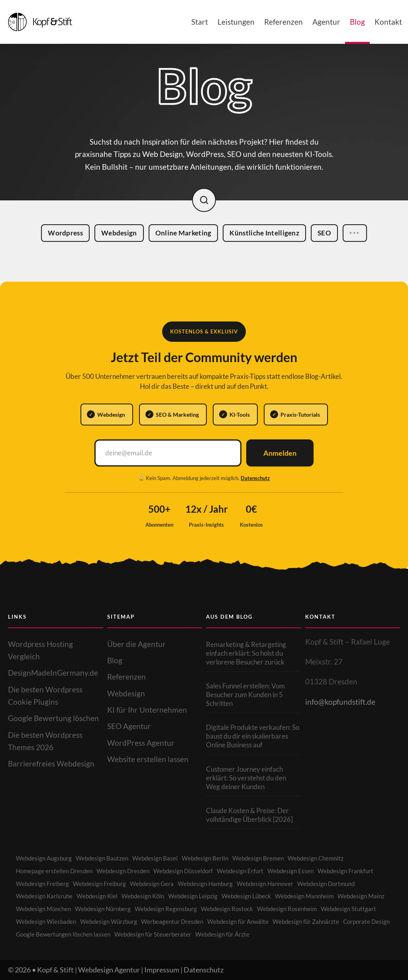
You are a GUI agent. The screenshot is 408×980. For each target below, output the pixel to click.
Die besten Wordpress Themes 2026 (45, 741)
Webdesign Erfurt (240, 871)
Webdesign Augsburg (44, 858)
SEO (328, 234)
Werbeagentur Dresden (172, 921)
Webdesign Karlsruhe (44, 896)
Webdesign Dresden (123, 871)
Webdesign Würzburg (109, 921)
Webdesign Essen (290, 871)
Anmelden (280, 453)
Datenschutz (255, 478)
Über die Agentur (136, 644)
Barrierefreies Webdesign (51, 763)
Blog (357, 22)
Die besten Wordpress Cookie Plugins (45, 696)
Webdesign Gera (152, 884)
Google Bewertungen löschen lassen (63, 934)
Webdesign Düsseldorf (183, 871)
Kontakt (388, 22)
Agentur (326, 22)
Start (200, 22)
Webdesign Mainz (361, 896)
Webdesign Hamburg (205, 884)
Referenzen (283, 22)
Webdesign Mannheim (304, 896)
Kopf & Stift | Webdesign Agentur (88, 970)
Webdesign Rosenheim (287, 909)
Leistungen (236, 22)
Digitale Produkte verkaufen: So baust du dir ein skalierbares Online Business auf (253, 736)
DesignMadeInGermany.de (53, 673)
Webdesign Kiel (97, 896)
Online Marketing (187, 233)
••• (355, 234)
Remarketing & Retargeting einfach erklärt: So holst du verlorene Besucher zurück (246, 653)
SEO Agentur (129, 726)
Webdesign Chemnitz (316, 858)
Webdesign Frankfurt (345, 871)
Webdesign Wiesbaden (46, 921)
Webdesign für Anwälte (238, 921)
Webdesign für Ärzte (222, 934)
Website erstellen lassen (148, 759)
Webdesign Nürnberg (103, 909)
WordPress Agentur (141, 743)
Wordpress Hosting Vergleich (40, 650)
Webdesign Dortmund (326, 884)
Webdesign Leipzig (193, 896)
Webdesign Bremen (258, 858)
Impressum (162, 970)
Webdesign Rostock (227, 909)
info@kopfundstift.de (340, 702)
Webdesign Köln (143, 896)
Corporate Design (366, 921)
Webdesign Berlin (205, 858)
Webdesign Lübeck (246, 896)
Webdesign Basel (155, 858)
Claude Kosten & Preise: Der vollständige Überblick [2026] (249, 815)
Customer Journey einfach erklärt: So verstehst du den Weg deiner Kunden (246, 778)
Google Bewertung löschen (53, 718)
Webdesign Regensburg (166, 909)
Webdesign (123, 233)
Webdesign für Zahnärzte (306, 921)
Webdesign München (43, 909)
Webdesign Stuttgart (348, 909)
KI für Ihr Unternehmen (147, 710)
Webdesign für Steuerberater (153, 934)
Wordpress (69, 233)
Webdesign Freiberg (42, 884)
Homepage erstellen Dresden (54, 871)
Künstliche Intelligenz (268, 233)
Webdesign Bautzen (102, 858)
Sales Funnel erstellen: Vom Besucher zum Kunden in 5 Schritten (245, 695)
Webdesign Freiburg (99, 884)
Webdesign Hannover (265, 884)
